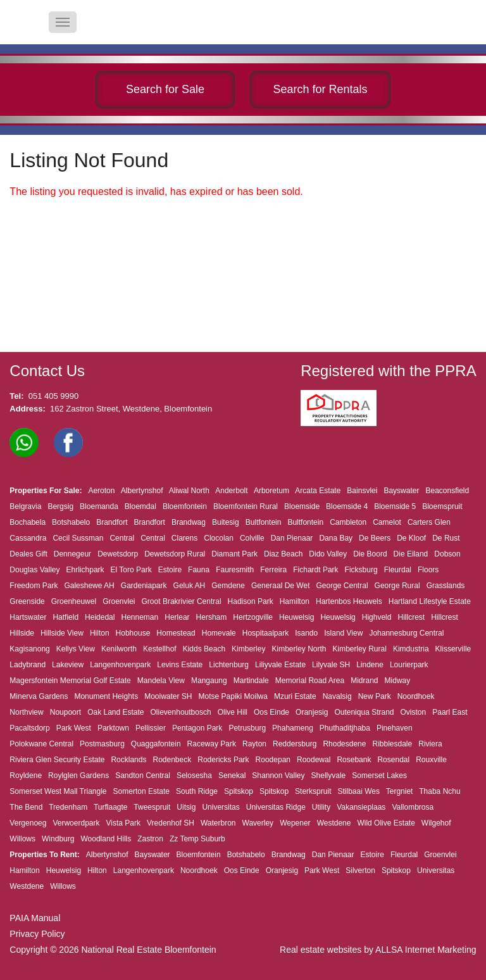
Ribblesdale (392, 744)
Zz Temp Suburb (197, 839)
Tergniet (400, 791)
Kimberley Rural (360, 649)
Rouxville (431, 760)
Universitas (221, 807)
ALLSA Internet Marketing (426, 950)
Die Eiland (411, 554)
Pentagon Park (197, 728)
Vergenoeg (28, 823)
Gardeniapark (144, 586)
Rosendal (393, 760)
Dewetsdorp (118, 554)
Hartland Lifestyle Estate (430, 601)
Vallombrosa (413, 807)
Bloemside (302, 506)
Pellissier (151, 728)
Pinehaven (395, 728)
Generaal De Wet (281, 586)
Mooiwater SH (168, 696)
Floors (428, 570)
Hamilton (295, 601)
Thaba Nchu (439, 791)
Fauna (199, 570)
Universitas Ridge (276, 807)
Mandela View (161, 681)
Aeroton (101, 491)
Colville (252, 538)
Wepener (295, 823)
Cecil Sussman (78, 538)
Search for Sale (165, 89)
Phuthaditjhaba (345, 728)
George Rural (397, 586)
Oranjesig (312, 712)
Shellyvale (329, 776)
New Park (375, 696)
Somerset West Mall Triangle (58, 791)
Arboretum (271, 491)
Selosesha (194, 776)
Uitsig (186, 807)
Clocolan (219, 538)
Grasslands (446, 586)
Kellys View (76, 649)
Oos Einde (271, 712)
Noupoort (65, 712)
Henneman (140, 617)
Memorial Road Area (310, 681)
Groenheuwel (74, 601)
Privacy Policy (37, 934)
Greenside (27, 601)
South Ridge (197, 791)
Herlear (177, 617)
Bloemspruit (442, 506)
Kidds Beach (204, 649)
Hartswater (28, 617)
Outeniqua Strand (364, 712)
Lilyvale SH (331, 665)
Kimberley (248, 649)
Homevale (219, 633)
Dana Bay (336, 538)
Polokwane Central (41, 744)
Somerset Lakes (379, 776)
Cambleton (348, 522)
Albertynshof (142, 491)
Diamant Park (234, 554)
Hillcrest (411, 617)
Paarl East (450, 712)
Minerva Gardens (39, 696)
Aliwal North (189, 491)
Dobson (447, 554)
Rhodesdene (344, 744)
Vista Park (123, 823)
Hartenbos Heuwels (349, 601)
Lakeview (68, 665)
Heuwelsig (296, 617)
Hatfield (65, 617)
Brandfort (112, 522)
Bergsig (60, 506)
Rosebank (354, 760)
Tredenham (68, 807)
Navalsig (337, 696)
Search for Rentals (320, 89)
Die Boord (370, 554)
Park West (74, 728)
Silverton (360, 870)
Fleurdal (398, 570)
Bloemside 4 (347, 506)
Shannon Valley (278, 776)
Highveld (377, 617)
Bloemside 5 (395, 506)
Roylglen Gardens (78, 776)
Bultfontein (264, 522)
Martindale (251, 681)
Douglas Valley (34, 570)
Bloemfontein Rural (246, 506)
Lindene (370, 665)
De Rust (446, 538)
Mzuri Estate (295, 696)
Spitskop (239, 791)
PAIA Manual (35, 918)
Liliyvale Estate (280, 665)
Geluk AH (190, 586)
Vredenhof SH (171, 823)
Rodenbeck (172, 760)
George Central (342, 586)
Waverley (258, 823)
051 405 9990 (54, 396)
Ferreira (273, 570)
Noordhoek (416, 696)
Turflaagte (111, 807)
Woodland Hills (106, 839)
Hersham (212, 617)
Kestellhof (160, 649)
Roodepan (273, 760)
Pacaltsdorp (29, 728)
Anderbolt (231, 491)
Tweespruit (152, 807)
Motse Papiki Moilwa (233, 696)
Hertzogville (253, 617)
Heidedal (100, 617)
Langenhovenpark (120, 665)
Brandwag (189, 522)
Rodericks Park (223, 760)
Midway (398, 681)
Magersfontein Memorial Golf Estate (70, 681)
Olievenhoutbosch (181, 712)
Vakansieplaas (361, 807)
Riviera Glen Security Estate (57, 760)
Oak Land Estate (115, 712)
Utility (321, 807)
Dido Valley (328, 554)
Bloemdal (140, 506)
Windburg (58, 839)
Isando (306, 633)
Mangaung (209, 681)
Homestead (176, 633)
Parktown (113, 728)
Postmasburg (102, 744)
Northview (26, 712)
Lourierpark (409, 665)
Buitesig (226, 522)
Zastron (150, 839)
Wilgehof (436, 823)
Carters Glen (429, 522)
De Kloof (411, 538)
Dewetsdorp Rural (175, 554)
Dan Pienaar (292, 538)
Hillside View (62, 633)
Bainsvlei (362, 491)
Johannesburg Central (406, 633)
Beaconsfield (447, 491)
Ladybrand (28, 665)
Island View (343, 633)
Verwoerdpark (76, 823)
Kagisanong (29, 649)
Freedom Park (34, 586)
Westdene (334, 823)
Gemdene (228, 586)
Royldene (26, 776)
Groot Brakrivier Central (182, 601)
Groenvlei (119, 601)
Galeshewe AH (89, 586)
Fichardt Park (315, 570)
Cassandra (28, 538)
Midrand (364, 681)
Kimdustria (411, 649)
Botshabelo (71, 522)
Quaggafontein (156, 744)
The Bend (26, 807)
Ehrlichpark (85, 570)
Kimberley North (299, 649)
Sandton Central (143, 776)
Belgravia (25, 506)
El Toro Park (131, 570)
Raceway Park (212, 744)
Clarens (184, 538)
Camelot (387, 522)
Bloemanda (99, 506)
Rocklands (128, 760)
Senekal (232, 776)
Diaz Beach (283, 554)
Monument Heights (106, 696)
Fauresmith (235, 570)
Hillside (22, 633)
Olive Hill (233, 712)
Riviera (430, 744)
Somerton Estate (141, 791)
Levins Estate (180, 665)
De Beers (375, 538)
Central (122, 538)
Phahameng (293, 728)
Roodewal (314, 760)
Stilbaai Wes (358, 791)
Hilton (100, 633)
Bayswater (401, 491)
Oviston (414, 712)
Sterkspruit (313, 791)
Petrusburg (247, 728)
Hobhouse (133, 633)
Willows (22, 839)
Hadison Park (251, 601)
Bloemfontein (185, 506)
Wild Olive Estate (386, 823)
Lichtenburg (229, 665)
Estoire (170, 570)
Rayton (254, 744)
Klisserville (453, 649)
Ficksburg (361, 570)
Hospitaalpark (265, 633)
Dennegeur (72, 554)
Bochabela (28, 522)
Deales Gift (28, 554)
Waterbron (218, 823)
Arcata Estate (318, 491)
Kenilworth (119, 649)
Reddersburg (295, 744)
